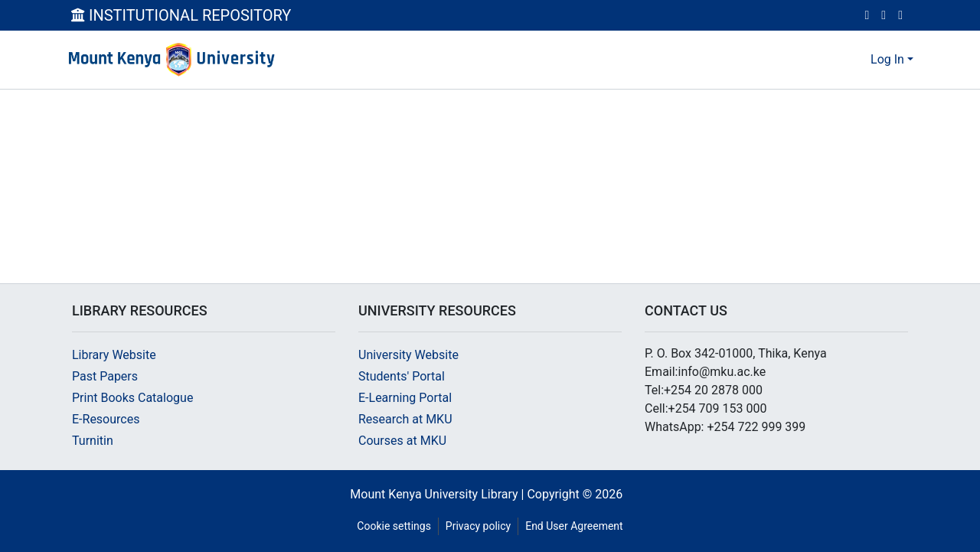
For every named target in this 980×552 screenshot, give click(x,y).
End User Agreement (574, 526)
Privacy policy (478, 526)
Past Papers (105, 376)
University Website (408, 355)
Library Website (114, 355)
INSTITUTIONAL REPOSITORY (181, 15)
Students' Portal (402, 376)
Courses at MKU (402, 441)
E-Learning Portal (405, 398)
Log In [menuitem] (887, 59)
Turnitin (93, 441)
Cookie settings (394, 526)
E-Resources (106, 419)
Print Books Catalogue (132, 398)
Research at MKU (405, 419)
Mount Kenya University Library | (438, 494)
